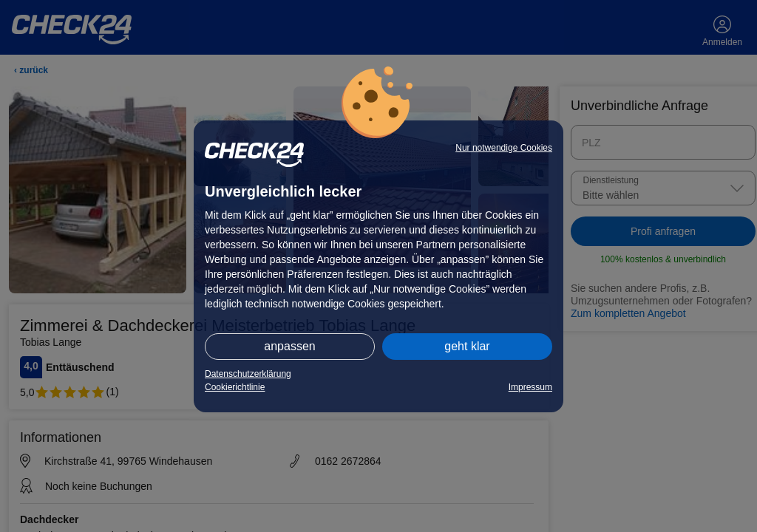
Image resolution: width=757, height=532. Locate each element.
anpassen (289, 346)
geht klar (467, 346)
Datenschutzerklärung (248, 374)
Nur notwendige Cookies (504, 148)
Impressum (530, 387)
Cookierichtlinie (235, 387)
